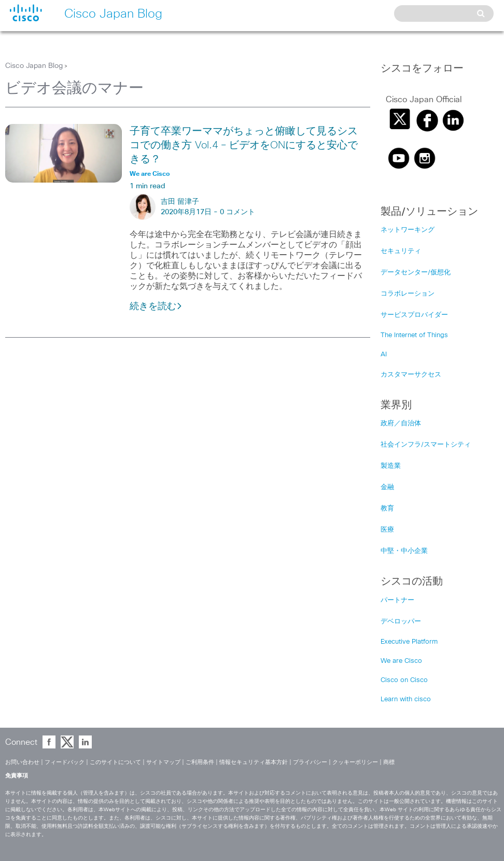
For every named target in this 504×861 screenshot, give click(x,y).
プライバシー (310, 762)
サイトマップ (163, 762)
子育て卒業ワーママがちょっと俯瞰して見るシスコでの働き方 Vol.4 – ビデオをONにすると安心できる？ (244, 145)
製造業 (391, 466)
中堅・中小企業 (404, 551)
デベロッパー (401, 622)
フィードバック (65, 762)
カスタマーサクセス (411, 375)
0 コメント (237, 212)
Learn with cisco (406, 699)
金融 (387, 487)
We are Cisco (401, 661)
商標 (389, 762)
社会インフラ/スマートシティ (426, 445)
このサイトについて (115, 762)
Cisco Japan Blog (34, 66)
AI (384, 355)
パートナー (397, 600)
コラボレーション (408, 294)
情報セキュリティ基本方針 (254, 762)
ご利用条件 (200, 762)
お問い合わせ (22, 762)
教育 (387, 509)
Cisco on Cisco (404, 680)
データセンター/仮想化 (416, 273)
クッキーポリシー (355, 762)
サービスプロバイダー (414, 315)
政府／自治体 (401, 423)
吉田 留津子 (180, 202)
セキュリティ (401, 251)
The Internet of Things (414, 335)
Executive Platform (409, 642)
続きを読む (156, 307)
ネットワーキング (408, 230)
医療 (387, 530)
